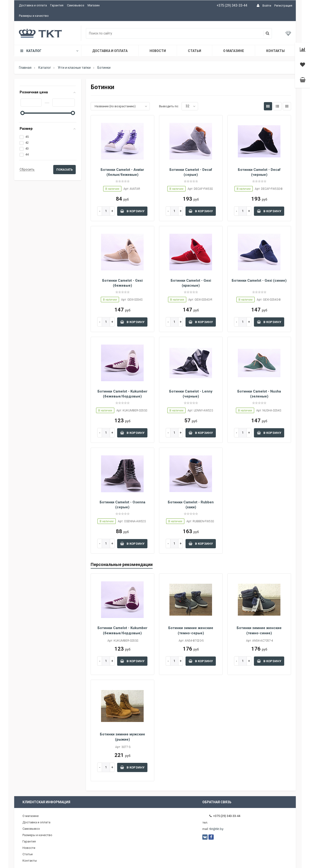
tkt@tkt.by (216, 829)
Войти (267, 6)
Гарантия (57, 5)
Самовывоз (76, 5)
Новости (158, 51)
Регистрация (283, 6)
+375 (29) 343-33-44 (232, 5)
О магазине (234, 51)
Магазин (94, 5)
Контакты (275, 51)
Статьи (195, 51)
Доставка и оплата (33, 5)
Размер (26, 129)
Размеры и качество (34, 16)
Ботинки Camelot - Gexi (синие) (259, 281)
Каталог (49, 51)
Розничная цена (34, 92)
